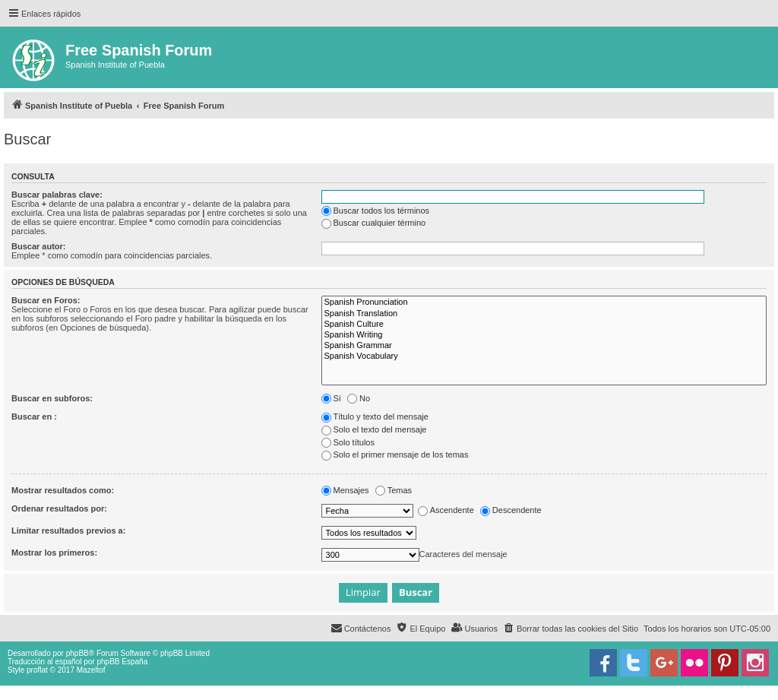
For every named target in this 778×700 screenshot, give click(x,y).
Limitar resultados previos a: (68, 531)
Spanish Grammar (544, 346)
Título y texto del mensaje (375, 417)
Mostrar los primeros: (54, 553)
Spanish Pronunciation (544, 302)
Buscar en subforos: (52, 398)
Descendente (511, 510)
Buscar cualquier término (374, 223)
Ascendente (446, 510)
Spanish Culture (544, 325)
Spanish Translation (544, 314)
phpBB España (122, 662)
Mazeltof (91, 670)
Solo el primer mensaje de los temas (395, 455)
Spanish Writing (544, 335)
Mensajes (345, 490)
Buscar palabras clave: (57, 195)
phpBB (77, 653)
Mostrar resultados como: (63, 490)
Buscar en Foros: (46, 300)
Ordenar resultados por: (59, 508)
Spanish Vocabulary (544, 356)
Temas (394, 490)
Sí (331, 398)
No (359, 398)
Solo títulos (348, 442)
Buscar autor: (39, 246)
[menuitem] (571, 629)
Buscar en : (34, 417)
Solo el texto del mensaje (374, 429)
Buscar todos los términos (376, 211)
